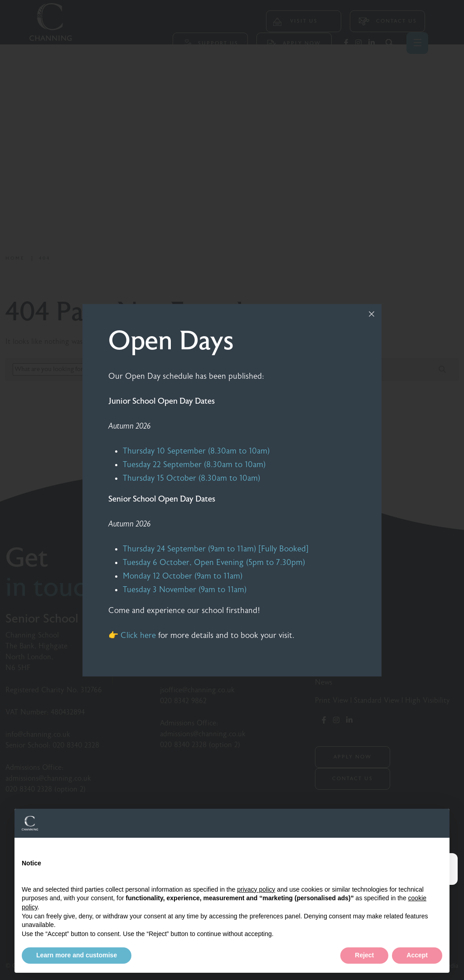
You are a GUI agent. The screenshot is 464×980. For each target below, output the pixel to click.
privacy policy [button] (256, 889)
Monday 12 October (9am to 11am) (183, 576)
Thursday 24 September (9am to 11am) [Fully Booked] (216, 549)
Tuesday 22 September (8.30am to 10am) (194, 465)
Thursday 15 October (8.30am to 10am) (191, 478)
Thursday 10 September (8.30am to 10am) (196, 451)
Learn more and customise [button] (77, 955)
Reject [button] (364, 955)
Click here (138, 635)
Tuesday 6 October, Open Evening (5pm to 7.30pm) (214, 562)
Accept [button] (417, 955)
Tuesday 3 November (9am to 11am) (185, 590)
